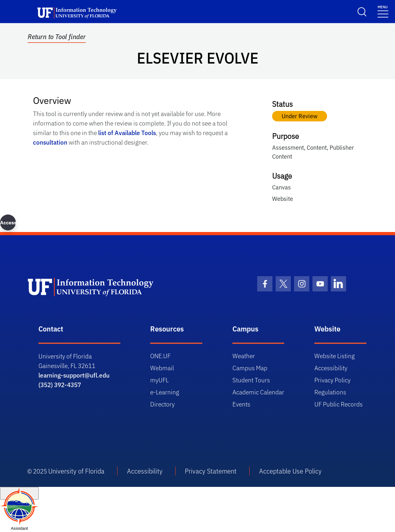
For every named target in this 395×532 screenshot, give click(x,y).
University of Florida (76, 471)
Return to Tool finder (57, 37)
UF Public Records (338, 404)
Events (241, 404)
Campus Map (250, 368)
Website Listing (335, 356)
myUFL (159, 380)
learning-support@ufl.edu (74, 375)
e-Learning (165, 392)
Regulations (330, 392)
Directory (162, 404)
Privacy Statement (211, 471)
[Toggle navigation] (383, 11)
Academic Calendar (258, 392)
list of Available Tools (127, 133)
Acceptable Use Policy (290, 471)
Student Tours (251, 380)
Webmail (162, 368)
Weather (244, 356)
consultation (50, 142)
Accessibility (331, 368)
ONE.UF (160, 356)
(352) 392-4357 (60, 385)
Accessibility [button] (8, 222)
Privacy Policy (332, 380)
